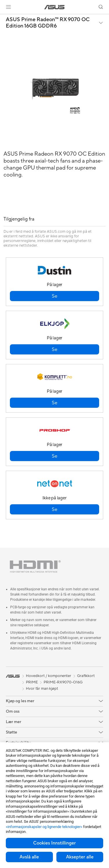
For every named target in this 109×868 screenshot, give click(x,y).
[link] (54, 7)
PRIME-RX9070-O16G (63, 682)
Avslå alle (29, 857)
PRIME (32, 682)
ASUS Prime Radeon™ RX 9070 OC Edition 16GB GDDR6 (48, 23)
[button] (8, 7)
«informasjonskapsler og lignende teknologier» (44, 827)
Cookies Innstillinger (54, 843)
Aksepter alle (80, 857)
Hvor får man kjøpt (42, 689)
